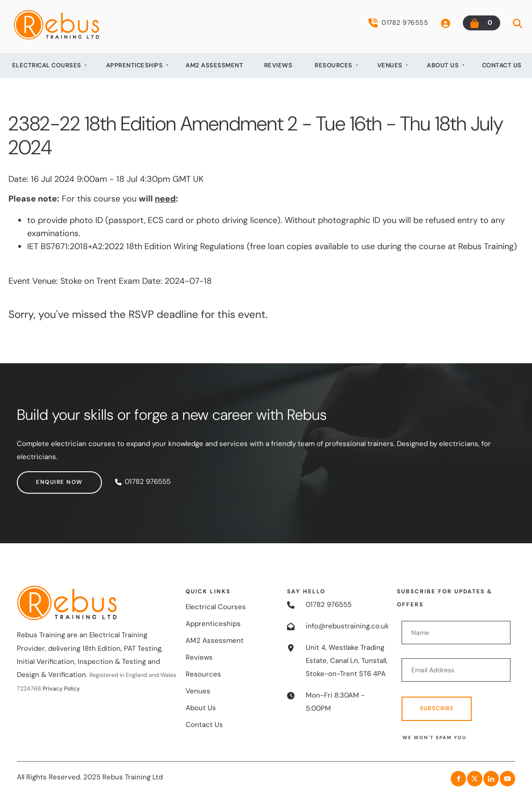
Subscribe (437, 708)
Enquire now (40, 477)
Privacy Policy (61, 689)
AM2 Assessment (214, 65)
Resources (334, 65)
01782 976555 (398, 23)
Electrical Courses (47, 65)
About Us (443, 65)
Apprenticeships (135, 65)
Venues (390, 65)
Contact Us (502, 65)
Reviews (278, 65)
